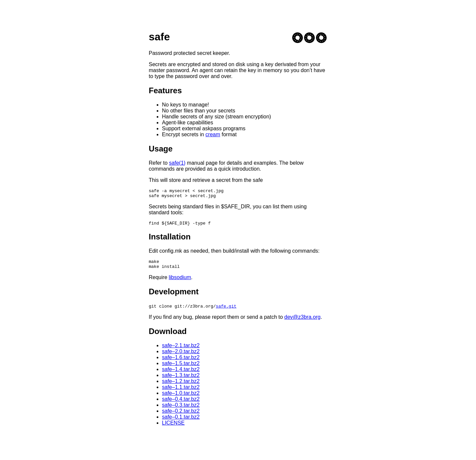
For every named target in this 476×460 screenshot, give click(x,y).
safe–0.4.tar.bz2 (181, 404)
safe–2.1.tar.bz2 (181, 350)
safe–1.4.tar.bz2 (181, 374)
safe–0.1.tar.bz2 (181, 422)
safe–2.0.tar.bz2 (181, 356)
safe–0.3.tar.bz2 (181, 410)
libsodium (180, 282)
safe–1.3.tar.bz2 (181, 380)
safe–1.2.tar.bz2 (181, 386)
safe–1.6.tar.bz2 (181, 362)
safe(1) (177, 163)
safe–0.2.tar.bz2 (181, 416)
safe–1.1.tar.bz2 (181, 392)
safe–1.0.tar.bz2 (181, 398)
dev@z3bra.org (302, 322)
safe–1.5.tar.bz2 (181, 368)
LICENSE (173, 428)
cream (213, 134)
